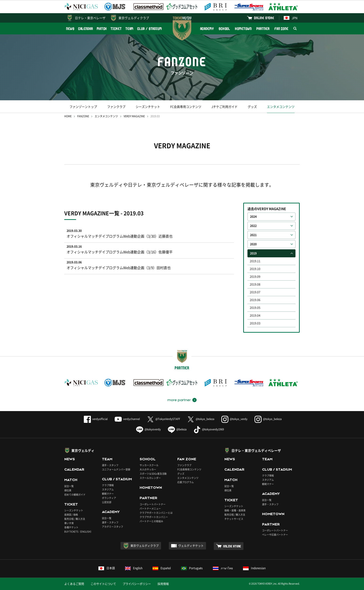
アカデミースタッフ (113, 527)
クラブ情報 (108, 485)
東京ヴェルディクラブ (134, 18)
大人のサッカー (148, 469)
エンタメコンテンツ (281, 107)
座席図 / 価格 (71, 515)
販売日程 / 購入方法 (75, 519)
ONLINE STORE (264, 18)
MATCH (102, 29)
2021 (253, 235)
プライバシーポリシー (137, 584)
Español (162, 568)
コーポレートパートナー (153, 504)
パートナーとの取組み (151, 521)
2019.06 (255, 300)
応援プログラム (186, 482)
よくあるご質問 (74, 584)
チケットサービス (234, 519)
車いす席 (69, 523)
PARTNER (263, 29)
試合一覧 (69, 486)
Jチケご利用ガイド (224, 107)
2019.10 (255, 269)
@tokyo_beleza (201, 419)
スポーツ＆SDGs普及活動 (153, 474)
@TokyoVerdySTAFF (164, 419)
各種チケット (71, 527)
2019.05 (255, 308)
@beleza (177, 429)
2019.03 (255, 323)
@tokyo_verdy (234, 419)
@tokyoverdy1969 (209, 429)
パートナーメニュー (150, 508)
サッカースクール (149, 465)
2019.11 (255, 261)
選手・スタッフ (110, 465)
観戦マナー (108, 494)
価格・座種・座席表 (235, 510)
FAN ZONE (281, 29)
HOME (68, 116)
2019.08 (255, 284)
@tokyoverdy (148, 429)
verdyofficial (96, 419)
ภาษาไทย (223, 568)
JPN (291, 18)
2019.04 (255, 315)
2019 (253, 253)
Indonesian (254, 568)
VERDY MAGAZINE (134, 116)
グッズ (252, 107)
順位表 (68, 490)
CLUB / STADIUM (150, 29)
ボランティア (109, 498)
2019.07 (255, 292)
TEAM (130, 29)
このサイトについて (103, 584)
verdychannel (127, 419)
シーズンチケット (148, 107)
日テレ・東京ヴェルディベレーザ (256, 450)
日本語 (107, 568)
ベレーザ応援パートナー (275, 535)
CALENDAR (86, 29)
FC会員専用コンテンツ (186, 107)
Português (192, 568)
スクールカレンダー (150, 478)
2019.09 (255, 277)
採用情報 (163, 584)
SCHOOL (224, 29)
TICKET (116, 29)
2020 (253, 244)
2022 (253, 226)
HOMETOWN (243, 29)
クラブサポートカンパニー (154, 517)
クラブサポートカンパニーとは (156, 513)
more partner (179, 400)
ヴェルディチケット (191, 546)
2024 (253, 217)
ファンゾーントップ (83, 107)
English (134, 568)
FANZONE (83, 116)
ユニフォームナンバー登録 (116, 469)
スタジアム (108, 489)
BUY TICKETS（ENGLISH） (79, 531)
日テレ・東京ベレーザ (90, 18)
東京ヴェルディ (83, 450)
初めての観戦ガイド (75, 495)
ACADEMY (207, 29)
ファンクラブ (116, 107)
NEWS (70, 29)
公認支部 (107, 502)
